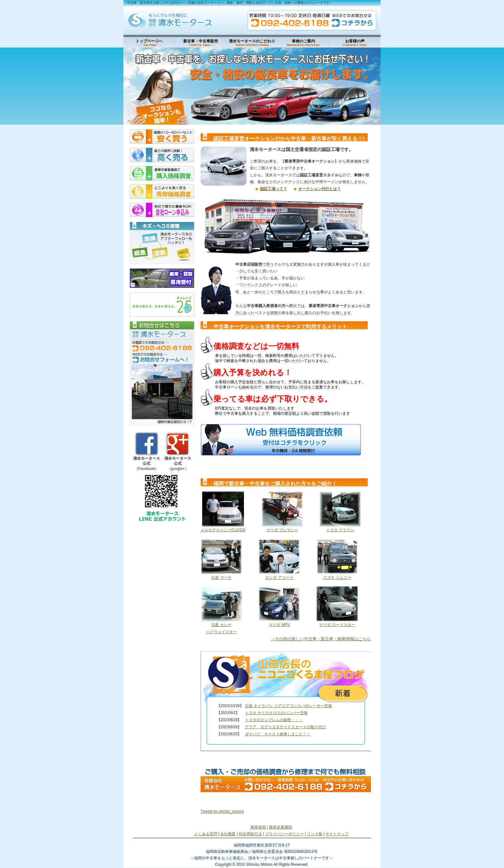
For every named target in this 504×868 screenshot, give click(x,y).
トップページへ (149, 41)
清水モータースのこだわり (252, 41)
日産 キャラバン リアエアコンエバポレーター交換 (288, 706)
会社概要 (228, 834)
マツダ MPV (279, 625)
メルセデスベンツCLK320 (223, 530)
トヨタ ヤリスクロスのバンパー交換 (276, 713)
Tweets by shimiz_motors (222, 811)
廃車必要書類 (281, 827)
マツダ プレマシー (282, 530)
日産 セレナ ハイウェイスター (221, 628)
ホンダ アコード (279, 578)
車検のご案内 (303, 41)
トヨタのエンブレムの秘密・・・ (274, 720)
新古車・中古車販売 (201, 41)
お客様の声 (355, 41)
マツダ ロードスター (337, 625)
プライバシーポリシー (284, 834)
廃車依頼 (258, 827)
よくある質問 (206, 834)
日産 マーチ (221, 578)
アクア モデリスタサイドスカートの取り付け (285, 727)
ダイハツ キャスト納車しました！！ (278, 734)
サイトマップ (337, 834)
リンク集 (315, 834)
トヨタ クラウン (340, 530)
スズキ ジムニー (337, 578)
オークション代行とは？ (319, 189)
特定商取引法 (250, 834)
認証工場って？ (274, 189)
